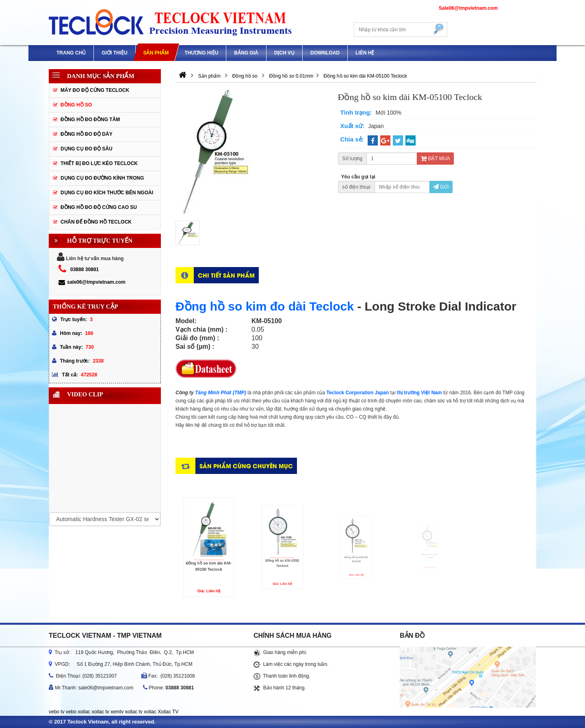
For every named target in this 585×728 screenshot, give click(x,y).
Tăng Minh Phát (213, 393)
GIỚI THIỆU (114, 53)
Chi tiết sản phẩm (226, 275)
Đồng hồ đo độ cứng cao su (99, 207)
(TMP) (240, 393)
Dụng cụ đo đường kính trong (102, 178)
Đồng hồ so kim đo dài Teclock (265, 306)
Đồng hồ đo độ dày (87, 134)
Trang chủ (71, 53)
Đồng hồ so (76, 105)
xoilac (84, 712)
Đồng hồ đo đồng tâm (90, 120)
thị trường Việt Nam (419, 393)
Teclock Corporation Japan (357, 393)
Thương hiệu (201, 53)
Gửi (441, 187)
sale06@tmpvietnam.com (92, 282)
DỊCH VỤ (284, 53)
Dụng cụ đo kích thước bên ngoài (107, 193)
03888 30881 (84, 269)
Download (325, 53)
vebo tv (57, 712)
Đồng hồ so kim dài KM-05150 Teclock (209, 557)
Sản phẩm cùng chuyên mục (246, 466)
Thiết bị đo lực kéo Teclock (99, 163)
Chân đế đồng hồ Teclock (96, 222)
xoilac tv (100, 712)
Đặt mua (435, 159)
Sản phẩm (156, 53)
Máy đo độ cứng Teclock (95, 90)
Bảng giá (246, 53)
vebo (71, 712)
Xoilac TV (168, 712)
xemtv (117, 712)
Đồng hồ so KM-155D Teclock (282, 555)
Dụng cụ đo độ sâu (87, 149)
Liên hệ (365, 53)
